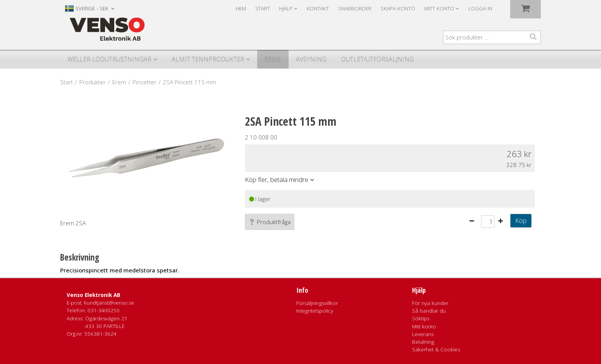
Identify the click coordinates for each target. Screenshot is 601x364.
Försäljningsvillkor (317, 303)
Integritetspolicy (315, 311)
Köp (521, 221)
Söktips (421, 318)
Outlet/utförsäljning (378, 59)
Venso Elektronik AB (94, 295)
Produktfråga (270, 222)
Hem (241, 8)
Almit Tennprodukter (208, 59)
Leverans (423, 334)
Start (263, 8)
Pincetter (145, 82)
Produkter (93, 82)
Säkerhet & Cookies (436, 349)
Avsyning (311, 59)
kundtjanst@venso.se (109, 303)
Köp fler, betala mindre (277, 180)
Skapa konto (398, 8)
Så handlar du (429, 311)
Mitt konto (424, 326)
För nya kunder (430, 303)
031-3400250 (103, 310)
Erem (273, 59)
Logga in (480, 8)
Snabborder (355, 8)
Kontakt (318, 8)
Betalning (423, 342)
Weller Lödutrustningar (109, 59)
